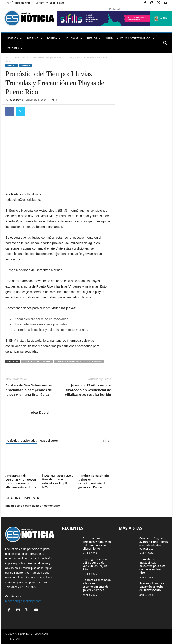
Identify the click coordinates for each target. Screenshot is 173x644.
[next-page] (109, 441)
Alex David (17, 100)
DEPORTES (15, 48)
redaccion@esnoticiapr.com (23, 601)
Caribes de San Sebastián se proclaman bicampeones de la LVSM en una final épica (29, 390)
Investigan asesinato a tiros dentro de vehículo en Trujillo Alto (58, 481)
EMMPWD (15, 639)
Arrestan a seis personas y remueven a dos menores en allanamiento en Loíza (21, 481)
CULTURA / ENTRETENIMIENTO (136, 38)
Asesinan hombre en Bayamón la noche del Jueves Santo (153, 587)
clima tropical (31, 361)
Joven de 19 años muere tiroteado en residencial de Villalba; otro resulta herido (88, 390)
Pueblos (26, 65)
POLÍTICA (54, 38)
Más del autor (49, 441)
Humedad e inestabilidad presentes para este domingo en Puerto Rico (152, 566)
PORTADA (15, 38)
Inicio (8, 57)
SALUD (109, 38)
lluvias (47, 361)
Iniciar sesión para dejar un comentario (33, 506)
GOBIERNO (34, 38)
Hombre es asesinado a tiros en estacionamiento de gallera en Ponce (94, 481)
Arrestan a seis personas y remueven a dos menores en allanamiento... (97, 543)
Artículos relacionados (22, 441)
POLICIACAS (74, 38)
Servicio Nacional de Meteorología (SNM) (79, 361)
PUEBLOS (94, 38)
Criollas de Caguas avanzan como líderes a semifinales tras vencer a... (154, 543)
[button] (165, 43)
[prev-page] (103, 441)
